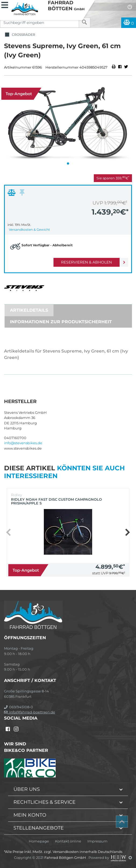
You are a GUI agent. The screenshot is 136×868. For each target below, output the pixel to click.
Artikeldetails (29, 310)
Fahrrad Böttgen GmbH (66, 858)
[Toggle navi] (5, 4)
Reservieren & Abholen (86, 262)
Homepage (39, 841)
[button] (68, 163)
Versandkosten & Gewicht (29, 230)
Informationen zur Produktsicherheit (61, 322)
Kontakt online (68, 841)
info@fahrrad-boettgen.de (30, 712)
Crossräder (20, 35)
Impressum (97, 841)
